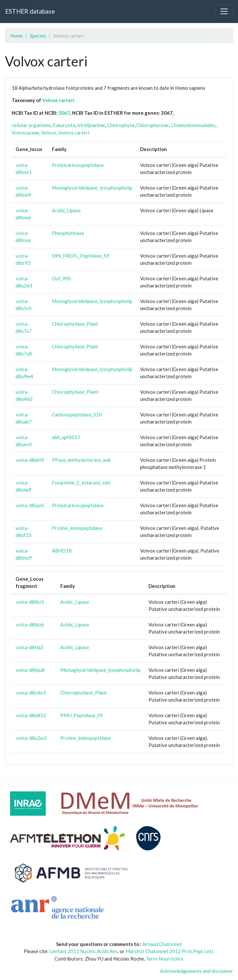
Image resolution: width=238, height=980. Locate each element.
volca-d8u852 (31, 715)
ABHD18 (62, 551)
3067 (64, 113)
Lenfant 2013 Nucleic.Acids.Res (84, 951)
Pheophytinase (68, 233)
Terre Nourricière (165, 959)
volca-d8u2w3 (31, 738)
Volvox (49, 133)
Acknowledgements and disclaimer (196, 971)
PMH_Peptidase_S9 (82, 715)
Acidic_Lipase (66, 210)
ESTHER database (30, 11)
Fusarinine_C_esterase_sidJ (81, 483)
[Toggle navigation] (224, 11)
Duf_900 (61, 278)
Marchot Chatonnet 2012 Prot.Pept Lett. (170, 951)
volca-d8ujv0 (30, 505)
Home (16, 36)
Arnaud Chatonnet (162, 944)
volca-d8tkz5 (30, 602)
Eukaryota (64, 125)
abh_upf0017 (66, 437)
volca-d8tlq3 (30, 647)
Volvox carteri (58, 100)
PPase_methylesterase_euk (81, 460)
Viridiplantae (91, 125)
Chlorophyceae (153, 125)
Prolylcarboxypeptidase (78, 165)
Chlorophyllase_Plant (75, 324)
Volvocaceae (25, 133)
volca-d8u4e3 (31, 693)
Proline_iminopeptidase (77, 528)
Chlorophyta (121, 125)
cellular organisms (31, 125)
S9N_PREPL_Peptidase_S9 (81, 256)
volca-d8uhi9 (30, 460)
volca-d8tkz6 (30, 624)
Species (38, 36)
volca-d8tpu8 (30, 670)
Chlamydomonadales (193, 125)
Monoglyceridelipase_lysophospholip (92, 188)
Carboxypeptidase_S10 (77, 414)
